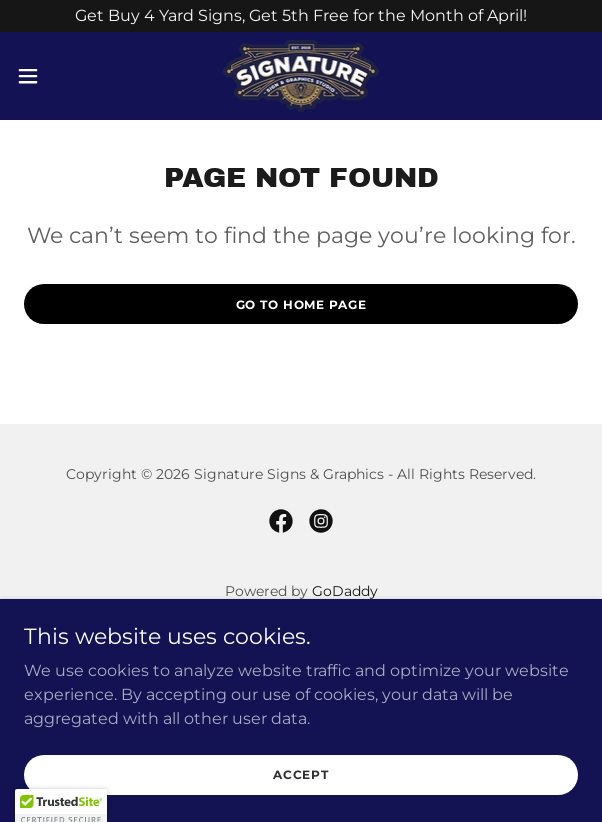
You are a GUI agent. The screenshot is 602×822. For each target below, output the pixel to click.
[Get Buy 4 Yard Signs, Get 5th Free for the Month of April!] (301, 16)
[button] (52, 76)
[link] (301, 76)
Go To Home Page (301, 304)
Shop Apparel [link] (301, 691)
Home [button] (301, 639)
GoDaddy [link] (345, 591)
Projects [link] (301, 665)
